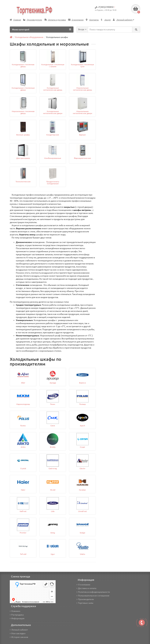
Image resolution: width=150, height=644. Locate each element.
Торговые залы (85, 603)
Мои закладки (18, 633)
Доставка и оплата (86, 588)
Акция (106, 20)
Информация (17, 618)
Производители (33, 20)
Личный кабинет (19, 630)
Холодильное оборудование (29, 37)
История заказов (19, 637)
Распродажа (17, 615)
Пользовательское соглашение (93, 596)
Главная (15, 20)
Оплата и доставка (55, 20)
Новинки (15, 611)
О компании (76, 20)
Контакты (92, 20)
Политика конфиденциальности (93, 592)
